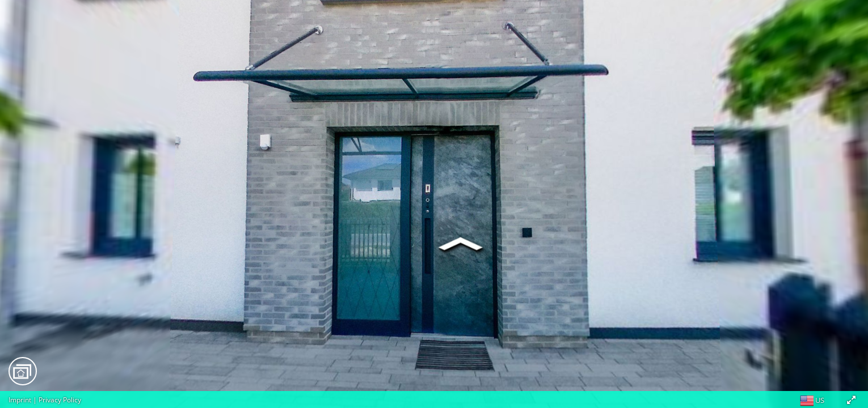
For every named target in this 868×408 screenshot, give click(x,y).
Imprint (20, 400)
